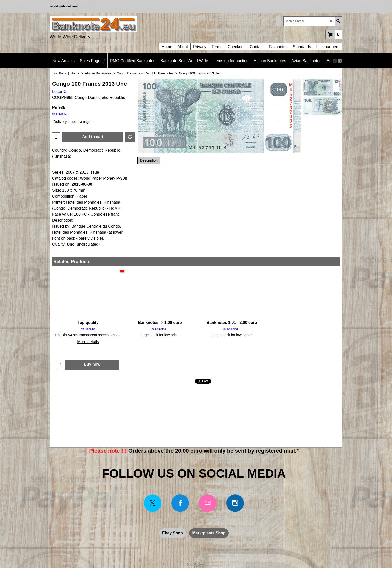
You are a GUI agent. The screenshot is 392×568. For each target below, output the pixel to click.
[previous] (335, 61)
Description (149, 160)
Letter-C (59, 92)
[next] (340, 61)
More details (88, 342)
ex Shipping (59, 114)
